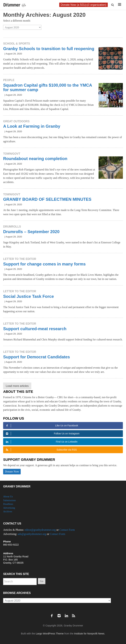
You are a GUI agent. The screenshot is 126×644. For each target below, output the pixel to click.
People (9, 80)
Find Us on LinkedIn (41, 442)
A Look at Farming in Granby (32, 126)
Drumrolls (12, 227)
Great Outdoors (16, 121)
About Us (8, 496)
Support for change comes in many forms (44, 264)
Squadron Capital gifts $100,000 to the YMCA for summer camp (48, 87)
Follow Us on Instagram (42, 434)
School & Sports (17, 44)
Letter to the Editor (20, 259)
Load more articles (17, 386)
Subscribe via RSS (41, 450)
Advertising (9, 508)
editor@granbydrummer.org (40, 530)
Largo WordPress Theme (50, 634)
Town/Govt (12, 154)
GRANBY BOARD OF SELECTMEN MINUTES (47, 199)
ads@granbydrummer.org (32, 534)
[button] (113, 5)
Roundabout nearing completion (35, 159)
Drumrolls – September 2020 (31, 232)
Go (42, 581)
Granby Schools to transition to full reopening (49, 49)
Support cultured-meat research (35, 329)
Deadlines (8, 504)
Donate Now (12, 472)
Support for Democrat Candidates (36, 357)
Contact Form (67, 530)
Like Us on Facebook (41, 426)
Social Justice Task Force (29, 296)
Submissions (9, 500)
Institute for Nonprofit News (89, 634)
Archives (8, 511)
